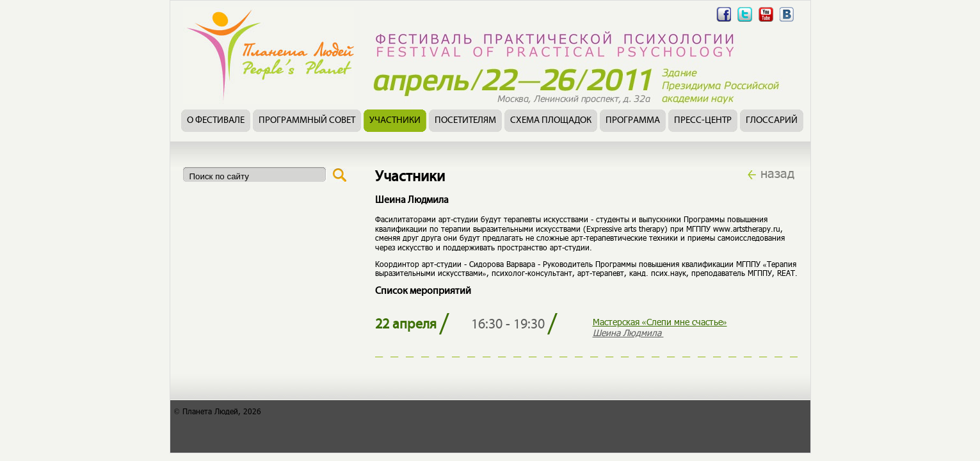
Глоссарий (772, 121)
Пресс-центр (703, 121)
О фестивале (216, 121)
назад (777, 173)
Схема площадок (551, 121)
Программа (633, 121)
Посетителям (465, 121)
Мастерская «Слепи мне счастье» (660, 322)
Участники (395, 121)
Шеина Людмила (628, 333)
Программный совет (307, 121)
